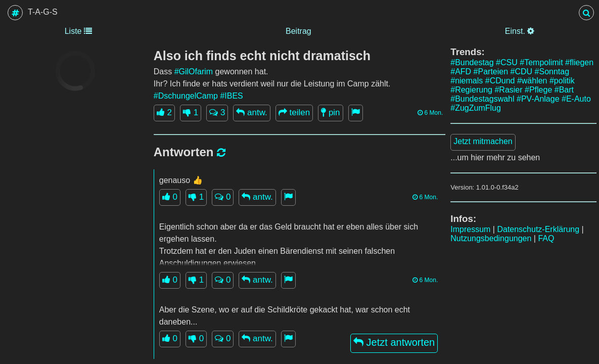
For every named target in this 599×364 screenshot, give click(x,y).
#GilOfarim (194, 72)
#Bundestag (472, 62)
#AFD (461, 72)
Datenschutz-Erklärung (538, 229)
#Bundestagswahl (482, 99)
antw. (251, 112)
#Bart (564, 90)
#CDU (522, 72)
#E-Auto (576, 99)
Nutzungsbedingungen (491, 238)
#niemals (467, 81)
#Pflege (538, 90)
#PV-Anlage (538, 99)
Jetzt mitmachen (483, 141)
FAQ (546, 238)
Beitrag (298, 31)
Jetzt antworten (394, 342)
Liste (78, 31)
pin (330, 112)
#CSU (507, 62)
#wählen (532, 81)
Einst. (520, 31)
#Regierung (471, 90)
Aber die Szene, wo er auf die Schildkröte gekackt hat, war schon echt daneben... (285, 316)
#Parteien (491, 72)
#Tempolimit (541, 62)
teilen (294, 112)
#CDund (500, 81)
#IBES (231, 96)
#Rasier (508, 90)
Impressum (470, 229)
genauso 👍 (181, 180)
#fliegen (579, 62)
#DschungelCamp (186, 96)
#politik (562, 81)
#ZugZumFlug (476, 108)
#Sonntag (552, 72)
